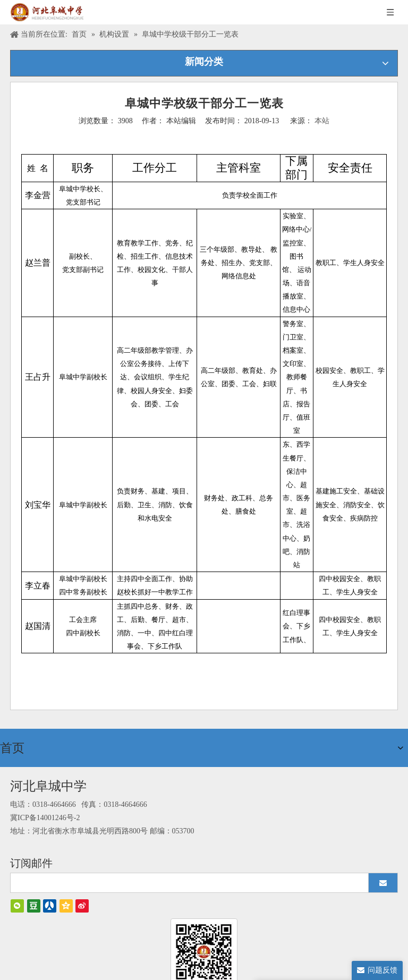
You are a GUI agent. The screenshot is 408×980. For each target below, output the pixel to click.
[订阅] (383, 881)
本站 (322, 121)
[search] (185, 881)
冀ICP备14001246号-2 (45, 816)
